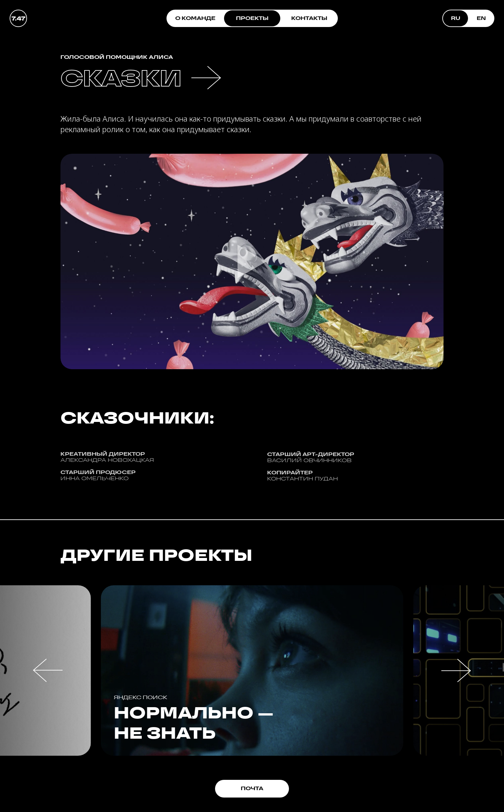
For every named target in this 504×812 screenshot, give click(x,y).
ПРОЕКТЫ (252, 18)
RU (456, 18)
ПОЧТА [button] (252, 788)
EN (481, 18)
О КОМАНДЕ (195, 18)
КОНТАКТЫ (309, 18)
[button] (48, 670)
